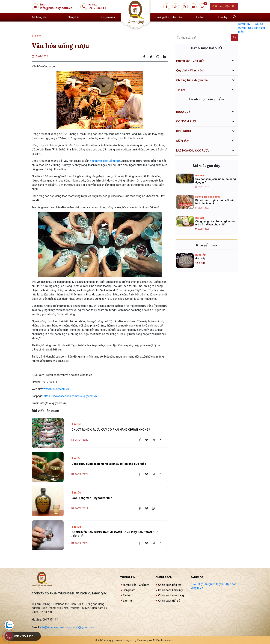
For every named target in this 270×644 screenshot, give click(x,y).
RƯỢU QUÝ (183, 112)
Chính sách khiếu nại (171, 590)
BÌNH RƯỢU (184, 131)
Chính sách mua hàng (171, 595)
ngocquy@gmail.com (81, 627)
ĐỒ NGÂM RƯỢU (187, 121)
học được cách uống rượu (106, 161)
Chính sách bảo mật (170, 585)
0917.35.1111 (98, 8)
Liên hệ (223, 17)
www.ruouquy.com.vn (57, 389)
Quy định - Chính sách (190, 70)
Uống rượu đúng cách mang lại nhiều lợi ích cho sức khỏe (109, 464)
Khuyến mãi (108, 17)
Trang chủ (40, 17)
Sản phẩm (74, 17)
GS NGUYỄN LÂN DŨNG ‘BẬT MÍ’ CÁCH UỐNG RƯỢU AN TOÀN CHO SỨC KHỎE (115, 534)
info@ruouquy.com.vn (56, 8)
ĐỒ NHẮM (183, 141)
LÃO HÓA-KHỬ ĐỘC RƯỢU (193, 151)
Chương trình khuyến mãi (192, 80)
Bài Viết (200, 176)
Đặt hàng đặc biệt (224, 6)
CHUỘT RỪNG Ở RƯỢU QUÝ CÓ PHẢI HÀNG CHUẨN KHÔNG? (111, 430)
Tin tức (200, 17)
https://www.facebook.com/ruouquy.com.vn (70, 396)
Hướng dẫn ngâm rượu (208, 197)
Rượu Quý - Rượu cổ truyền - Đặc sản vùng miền (252, 28)
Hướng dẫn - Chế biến (169, 17)
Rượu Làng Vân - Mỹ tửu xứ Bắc (92, 498)
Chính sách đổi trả (169, 601)
